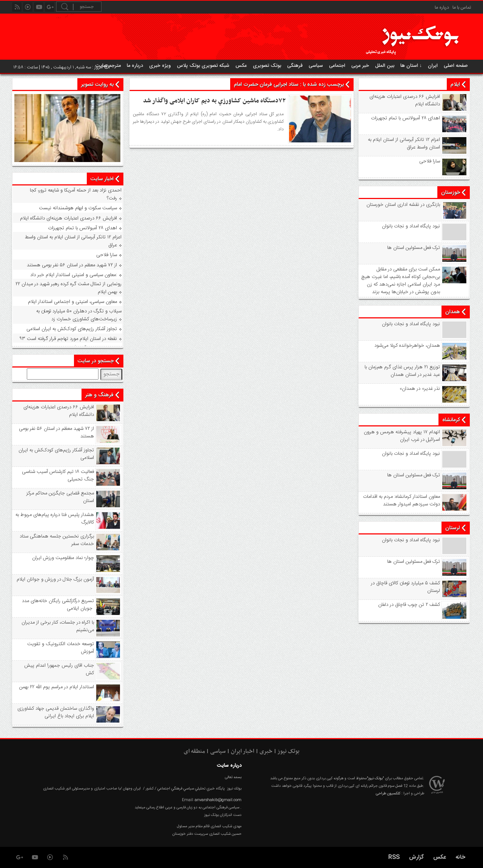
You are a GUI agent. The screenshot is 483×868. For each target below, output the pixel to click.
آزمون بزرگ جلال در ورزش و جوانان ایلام (55, 579)
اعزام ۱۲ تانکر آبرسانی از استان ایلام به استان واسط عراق (404, 144)
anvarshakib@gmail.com (218, 800)
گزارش (416, 857)
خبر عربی (360, 66)
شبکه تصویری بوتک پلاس (203, 66)
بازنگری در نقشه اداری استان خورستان (403, 205)
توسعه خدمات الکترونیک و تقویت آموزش (61, 648)
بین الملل (385, 66)
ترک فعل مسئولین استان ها (414, 248)
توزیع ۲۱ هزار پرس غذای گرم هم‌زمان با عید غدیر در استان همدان (402, 371)
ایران (433, 66)
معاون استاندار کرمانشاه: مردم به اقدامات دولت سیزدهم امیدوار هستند (401, 500)
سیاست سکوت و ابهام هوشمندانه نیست (78, 208)
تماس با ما (462, 8)
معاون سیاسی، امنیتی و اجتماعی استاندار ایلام (72, 302)
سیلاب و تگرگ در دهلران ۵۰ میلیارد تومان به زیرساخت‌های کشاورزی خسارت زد (79, 315)
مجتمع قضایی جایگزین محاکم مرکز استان (60, 497)
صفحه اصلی (456, 66)
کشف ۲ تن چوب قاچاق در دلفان (409, 605)
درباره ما (442, 8)
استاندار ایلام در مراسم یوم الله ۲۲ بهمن (57, 687)
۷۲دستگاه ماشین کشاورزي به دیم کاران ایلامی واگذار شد (214, 101)
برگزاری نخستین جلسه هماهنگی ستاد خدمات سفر (57, 540)
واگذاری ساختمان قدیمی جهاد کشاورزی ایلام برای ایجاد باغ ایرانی (56, 712)
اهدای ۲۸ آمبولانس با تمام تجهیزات (405, 118)
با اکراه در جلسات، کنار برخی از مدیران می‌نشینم (58, 626)
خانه (460, 857)
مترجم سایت (108, 66)
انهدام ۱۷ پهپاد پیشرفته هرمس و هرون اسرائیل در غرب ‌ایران (402, 436)
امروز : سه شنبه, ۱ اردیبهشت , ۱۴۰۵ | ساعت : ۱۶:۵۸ (61, 67)
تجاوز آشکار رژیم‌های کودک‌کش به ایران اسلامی (72, 329)
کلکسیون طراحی (388, 794)
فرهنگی (295, 66)
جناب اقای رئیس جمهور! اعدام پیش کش (59, 669)
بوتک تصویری (267, 66)
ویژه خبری (160, 66)
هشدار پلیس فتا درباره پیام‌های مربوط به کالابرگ (55, 519)
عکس (241, 66)
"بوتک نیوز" (375, 778)
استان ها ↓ (411, 66)
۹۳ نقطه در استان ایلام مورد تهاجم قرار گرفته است (68, 339)
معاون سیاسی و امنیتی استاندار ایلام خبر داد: (74, 275)
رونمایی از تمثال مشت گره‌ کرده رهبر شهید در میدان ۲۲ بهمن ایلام (68, 288)
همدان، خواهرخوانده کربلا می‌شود (407, 346)
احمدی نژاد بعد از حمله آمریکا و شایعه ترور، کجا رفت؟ (76, 194)
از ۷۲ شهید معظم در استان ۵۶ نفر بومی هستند (72, 265)
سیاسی (316, 66)
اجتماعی (337, 66)
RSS (394, 857)
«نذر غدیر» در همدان (420, 389)
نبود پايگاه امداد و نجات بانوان (411, 226)
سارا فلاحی (430, 161)
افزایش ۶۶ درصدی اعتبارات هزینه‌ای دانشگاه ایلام (405, 100)
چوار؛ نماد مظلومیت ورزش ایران (63, 558)
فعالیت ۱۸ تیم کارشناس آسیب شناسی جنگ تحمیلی (58, 476)
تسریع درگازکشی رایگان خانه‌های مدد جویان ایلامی (58, 605)
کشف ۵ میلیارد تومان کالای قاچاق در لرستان (405, 587)
